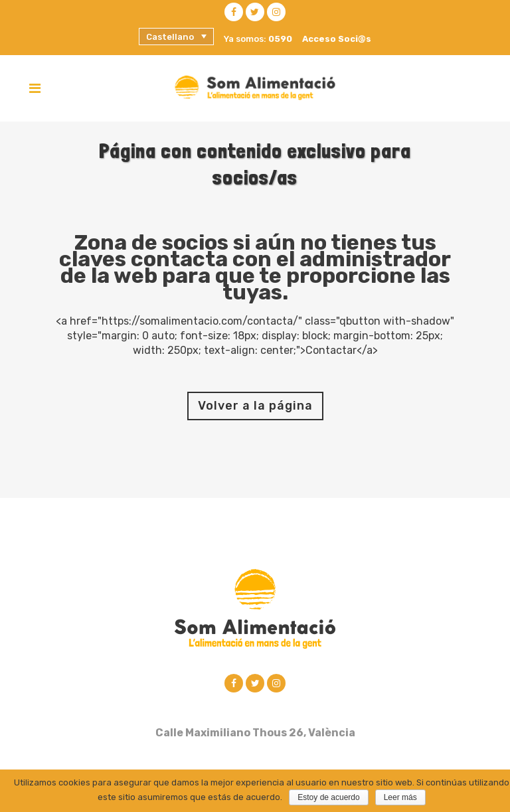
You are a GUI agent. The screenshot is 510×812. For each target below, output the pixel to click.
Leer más (400, 797)
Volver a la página (255, 406)
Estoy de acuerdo (328, 797)
